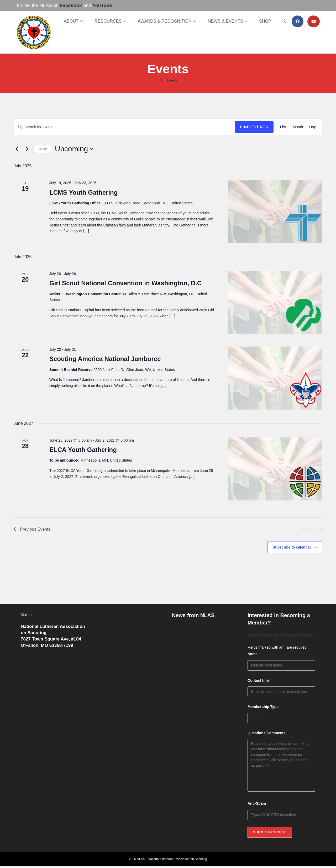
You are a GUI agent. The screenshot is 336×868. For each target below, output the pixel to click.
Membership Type (263, 707)
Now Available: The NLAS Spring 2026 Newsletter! (203, 650)
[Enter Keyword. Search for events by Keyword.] (124, 127)
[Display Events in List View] (283, 127)
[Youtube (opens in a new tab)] (314, 21)
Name (254, 654)
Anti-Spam (258, 803)
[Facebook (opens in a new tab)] (298, 21)
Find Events (254, 127)
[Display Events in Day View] (313, 127)
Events (172, 80)
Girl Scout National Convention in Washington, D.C (125, 283)
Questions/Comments (267, 733)
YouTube (102, 6)
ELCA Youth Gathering (83, 450)
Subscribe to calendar (292, 547)
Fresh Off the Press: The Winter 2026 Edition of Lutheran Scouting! (202, 694)
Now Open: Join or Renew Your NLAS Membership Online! (203, 631)
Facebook (71, 6)
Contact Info (259, 680)
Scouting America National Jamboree (105, 359)
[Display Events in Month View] (298, 127)
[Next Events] (27, 149)
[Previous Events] (17, 149)
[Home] (160, 80)
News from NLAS (193, 615)
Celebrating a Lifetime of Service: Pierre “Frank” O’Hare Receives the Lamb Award (204, 671)
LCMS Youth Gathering (83, 192)
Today (43, 149)
